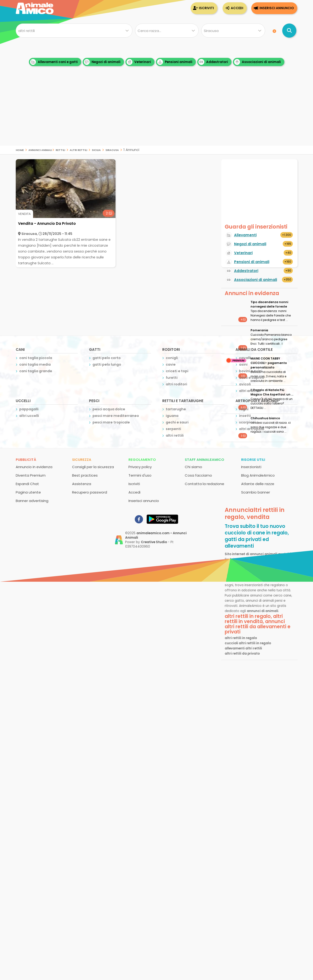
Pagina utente (28, 492)
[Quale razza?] (167, 31)
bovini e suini (251, 371)
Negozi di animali (102, 62)
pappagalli (29, 409)
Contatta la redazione (205, 484)
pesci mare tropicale (111, 422)
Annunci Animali (40, 150)
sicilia (96, 150)
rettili (60, 150)
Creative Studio (154, 542)
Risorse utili (253, 460)
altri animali (250, 391)
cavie (171, 364)
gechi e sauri (177, 422)
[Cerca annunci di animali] (289, 31)
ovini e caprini (251, 378)
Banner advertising (32, 501)
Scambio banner (256, 492)
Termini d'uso (140, 475)
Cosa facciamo (198, 475)
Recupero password (90, 492)
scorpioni (247, 422)
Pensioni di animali (252, 262)
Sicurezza (82, 460)
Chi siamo (193, 467)
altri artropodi (252, 429)
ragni (244, 409)
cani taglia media (35, 364)
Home (20, 150)
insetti (245, 416)
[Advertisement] (157, 113)
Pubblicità (26, 460)
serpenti (173, 429)
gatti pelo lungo (107, 364)
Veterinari (139, 62)
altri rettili (78, 150)
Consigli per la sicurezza (93, 467)
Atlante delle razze (258, 484)
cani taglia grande (36, 371)
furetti (172, 378)
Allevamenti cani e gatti (54, 62)
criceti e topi (177, 371)
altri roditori (176, 384)
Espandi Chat (27, 484)
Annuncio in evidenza (34, 467)
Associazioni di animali (257, 62)
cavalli (245, 358)
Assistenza (82, 484)
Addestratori (213, 62)
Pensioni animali (175, 62)
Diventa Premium (31, 475)
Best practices (85, 475)
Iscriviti (206, 8)
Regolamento (142, 460)
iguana (172, 416)
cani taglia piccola (36, 358)
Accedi (237, 8)
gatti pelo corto (107, 358)
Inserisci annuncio (277, 8)
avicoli (245, 384)
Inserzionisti (251, 467)
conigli (172, 358)
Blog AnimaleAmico (258, 475)
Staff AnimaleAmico (205, 460)
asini (243, 364)
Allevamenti (245, 235)
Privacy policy (140, 467)
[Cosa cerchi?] (74, 31)
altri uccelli (29, 416)
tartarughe (176, 409)
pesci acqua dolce (109, 409)
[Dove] (233, 31)
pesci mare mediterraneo (116, 416)
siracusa (112, 150)
